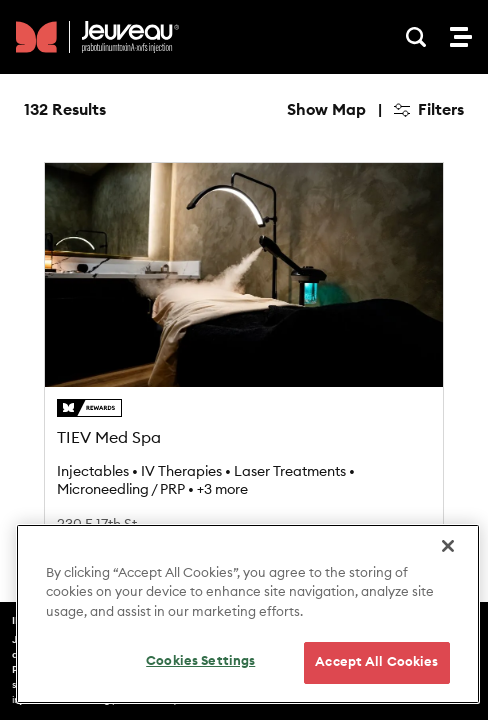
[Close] (448, 546)
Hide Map (329, 110)
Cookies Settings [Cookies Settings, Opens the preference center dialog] (200, 661)
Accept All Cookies (376, 662)
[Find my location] (439, 267)
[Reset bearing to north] (439, 228)
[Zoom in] (439, 170)
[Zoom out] (439, 199)
